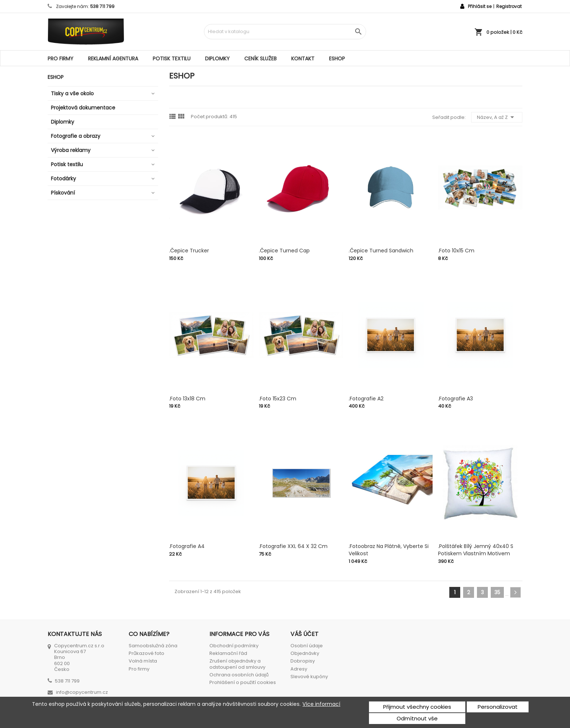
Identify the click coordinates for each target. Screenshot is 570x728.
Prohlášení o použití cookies (243, 682)
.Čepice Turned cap (284, 251)
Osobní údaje (307, 646)
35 (497, 592)
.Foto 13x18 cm (187, 399)
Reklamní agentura (113, 59)
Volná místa (143, 661)
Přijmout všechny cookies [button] (417, 707)
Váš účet (304, 634)
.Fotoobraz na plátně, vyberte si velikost (389, 550)
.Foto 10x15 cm (456, 251)
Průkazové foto (146, 653)
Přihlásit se (480, 6)
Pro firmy (61, 59)
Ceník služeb (260, 59)
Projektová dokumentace (83, 108)
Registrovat (509, 6)
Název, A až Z (497, 117)
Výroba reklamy (71, 150)
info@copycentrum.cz (82, 692)
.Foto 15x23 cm (278, 399)
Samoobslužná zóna (153, 646)
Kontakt (303, 59)
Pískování (63, 193)
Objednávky (305, 653)
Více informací (321, 704)
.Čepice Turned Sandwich (381, 251)
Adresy (299, 669)
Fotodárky (63, 179)
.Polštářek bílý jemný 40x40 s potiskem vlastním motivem (476, 550)
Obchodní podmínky (234, 646)
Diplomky (217, 59)
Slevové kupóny (309, 677)
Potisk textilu (172, 59)
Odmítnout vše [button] (417, 718)
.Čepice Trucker (189, 251)
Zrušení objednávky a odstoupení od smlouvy (237, 664)
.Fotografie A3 (455, 399)
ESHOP (337, 59)
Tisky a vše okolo (72, 93)
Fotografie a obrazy (76, 136)
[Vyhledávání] (285, 32)
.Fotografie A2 (366, 399)
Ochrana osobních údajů (239, 675)
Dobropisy (303, 661)
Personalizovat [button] (498, 707)
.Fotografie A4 (187, 546)
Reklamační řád (228, 653)
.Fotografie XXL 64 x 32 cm (293, 546)
